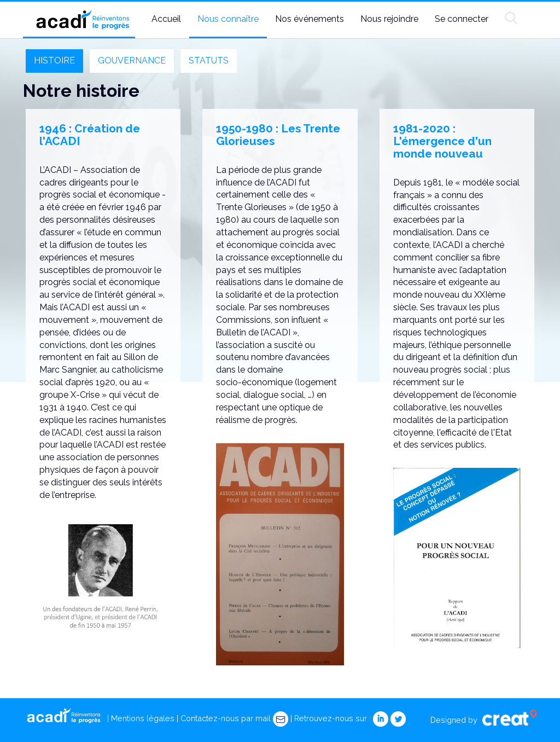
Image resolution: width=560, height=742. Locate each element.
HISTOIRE (54, 60)
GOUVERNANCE (132, 60)
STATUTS (209, 60)
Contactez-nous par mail (234, 718)
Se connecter (462, 19)
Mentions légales (143, 718)
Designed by (484, 720)
